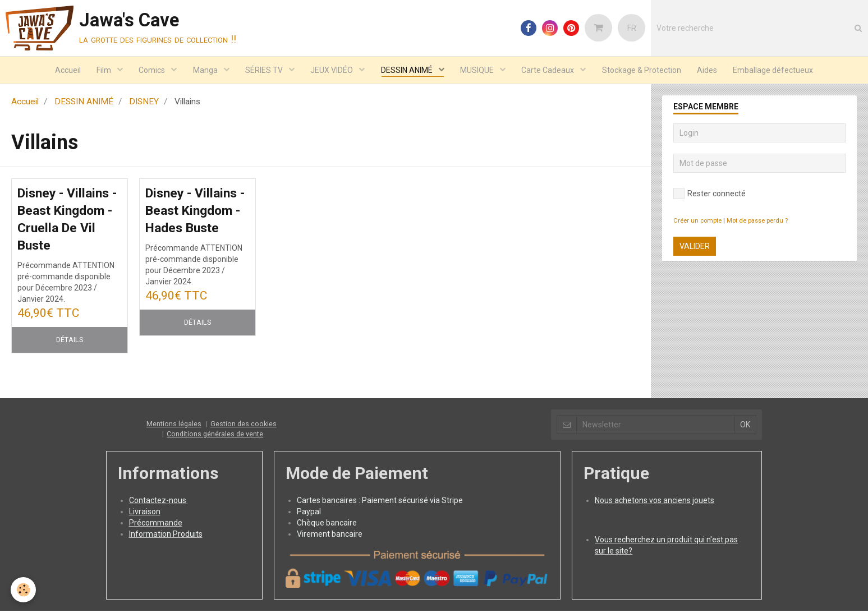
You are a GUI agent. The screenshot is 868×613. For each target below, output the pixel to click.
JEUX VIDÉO (332, 71)
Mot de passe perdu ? (757, 222)
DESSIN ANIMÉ (408, 71)
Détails (70, 342)
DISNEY (144, 103)
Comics (150, 71)
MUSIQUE (479, 71)
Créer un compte (697, 222)
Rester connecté (709, 195)
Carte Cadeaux (551, 71)
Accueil (63, 71)
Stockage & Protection (645, 71)
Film (101, 71)
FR (632, 28)
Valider (695, 247)
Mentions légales (174, 427)
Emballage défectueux (779, 71)
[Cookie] (24, 590)
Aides (711, 71)
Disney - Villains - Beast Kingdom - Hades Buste (196, 213)
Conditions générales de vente (215, 437)
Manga (204, 71)
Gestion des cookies (244, 427)
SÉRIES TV (264, 71)
